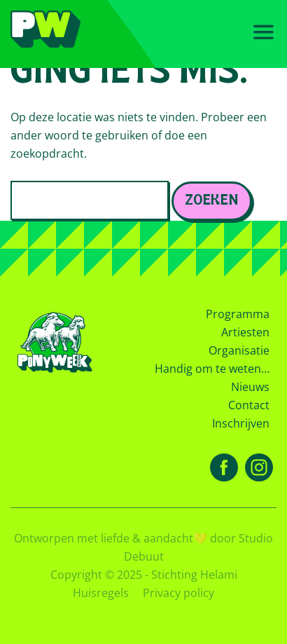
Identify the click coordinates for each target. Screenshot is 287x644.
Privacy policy (178, 593)
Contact (249, 405)
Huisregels (101, 593)
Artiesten (245, 332)
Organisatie (239, 350)
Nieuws (250, 387)
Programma (238, 314)
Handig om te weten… (212, 369)
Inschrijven (241, 423)
